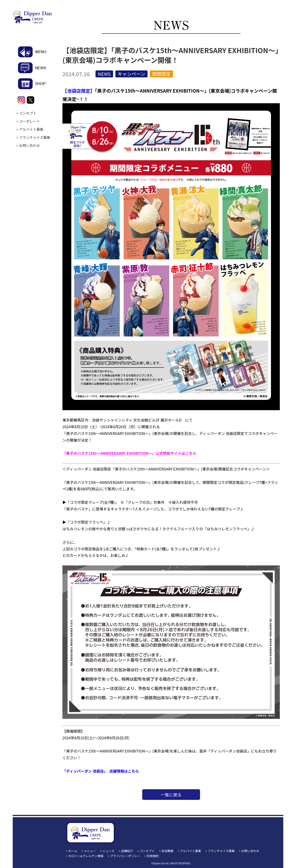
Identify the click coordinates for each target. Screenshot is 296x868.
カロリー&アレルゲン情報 (86, 856)
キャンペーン (131, 74)
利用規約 (153, 856)
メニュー (90, 851)
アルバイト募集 (31, 129)
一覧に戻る (171, 795)
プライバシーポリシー (125, 856)
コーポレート (30, 121)
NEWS (104, 74)
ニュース (108, 851)
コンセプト (28, 113)
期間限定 (161, 74)
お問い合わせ (30, 145)
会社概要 (167, 851)
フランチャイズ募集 (35, 137)
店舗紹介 (127, 851)
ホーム (73, 851)
